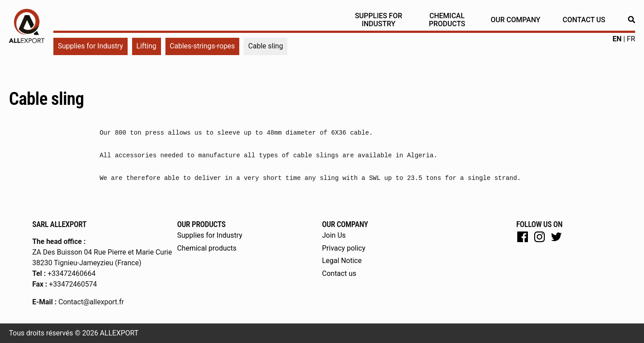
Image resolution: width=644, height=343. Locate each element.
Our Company (515, 20)
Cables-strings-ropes (203, 46)
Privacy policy (344, 248)
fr (631, 39)
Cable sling (46, 99)
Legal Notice (342, 261)
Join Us (334, 235)
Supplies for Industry (378, 20)
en (617, 39)
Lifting (147, 46)
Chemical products (447, 20)
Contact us (584, 20)
